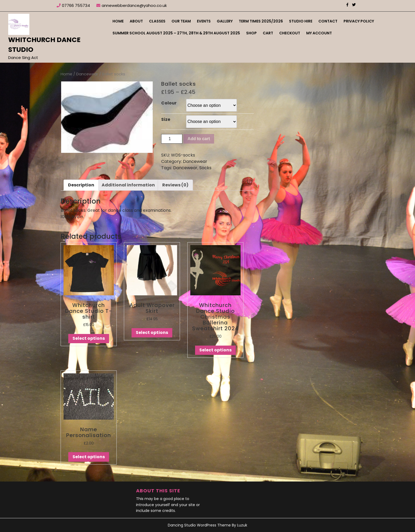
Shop (251, 33)
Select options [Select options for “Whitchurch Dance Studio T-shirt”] (89, 338)
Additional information (128, 185)
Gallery (225, 21)
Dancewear (87, 74)
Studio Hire (301, 21)
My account (319, 33)
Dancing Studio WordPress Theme (199, 525)
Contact (328, 21)
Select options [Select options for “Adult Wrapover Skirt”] (152, 332)
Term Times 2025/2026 (261, 21)
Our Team (181, 21)
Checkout (290, 33)
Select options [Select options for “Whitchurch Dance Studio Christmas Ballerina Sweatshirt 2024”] (215, 350)
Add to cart (199, 139)
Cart (268, 33)
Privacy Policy (359, 21)
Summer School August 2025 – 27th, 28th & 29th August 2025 (176, 33)
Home (118, 21)
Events (204, 21)
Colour (169, 103)
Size (166, 119)
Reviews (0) (175, 185)
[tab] (81, 185)
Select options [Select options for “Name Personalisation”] (89, 457)
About (136, 21)
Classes (157, 21)
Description (81, 185)
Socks (205, 168)
